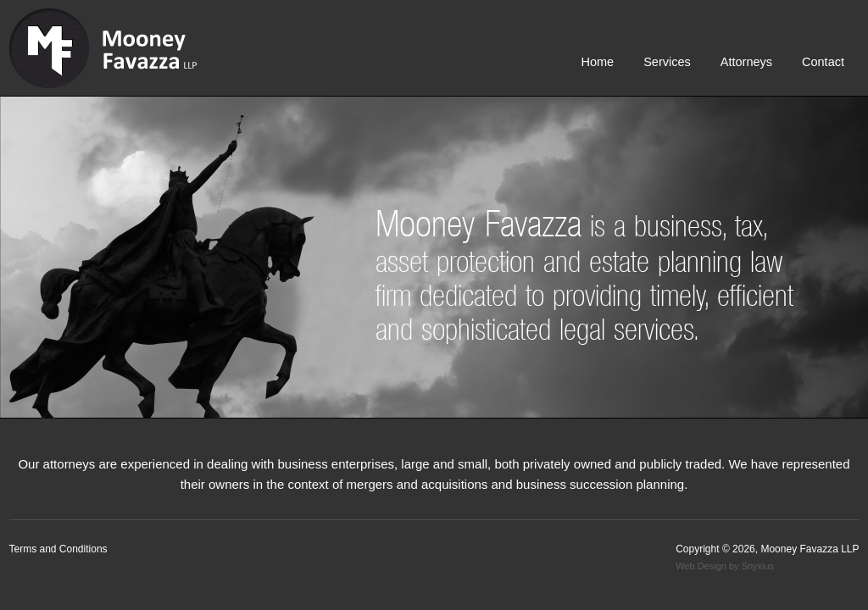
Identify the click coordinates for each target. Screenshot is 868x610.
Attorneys (746, 62)
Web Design (701, 566)
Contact (823, 62)
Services (667, 62)
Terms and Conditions (58, 549)
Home (597, 62)
